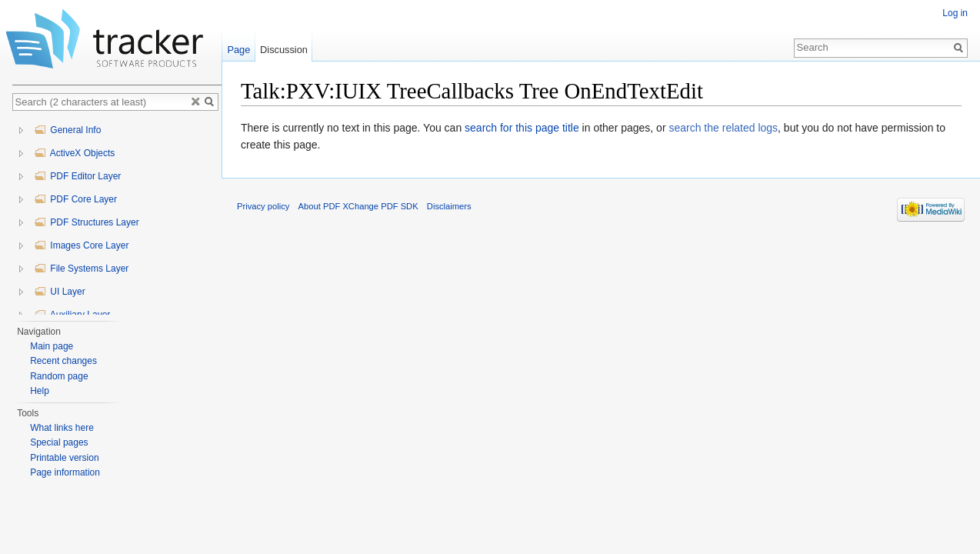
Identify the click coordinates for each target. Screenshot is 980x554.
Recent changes (63, 361)
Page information (65, 472)
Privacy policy (263, 206)
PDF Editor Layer (77, 176)
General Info (67, 130)
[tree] (117, 217)
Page (238, 50)
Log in (955, 13)
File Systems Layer (81, 269)
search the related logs (723, 128)
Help (40, 391)
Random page (59, 376)
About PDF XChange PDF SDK (358, 206)
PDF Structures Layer (87, 222)
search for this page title (522, 128)
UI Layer (60, 292)
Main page (52, 346)
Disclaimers (449, 206)
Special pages (59, 442)
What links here (62, 428)
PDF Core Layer (75, 199)
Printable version (64, 458)
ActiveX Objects (74, 153)
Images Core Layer (81, 245)
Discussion (284, 50)
